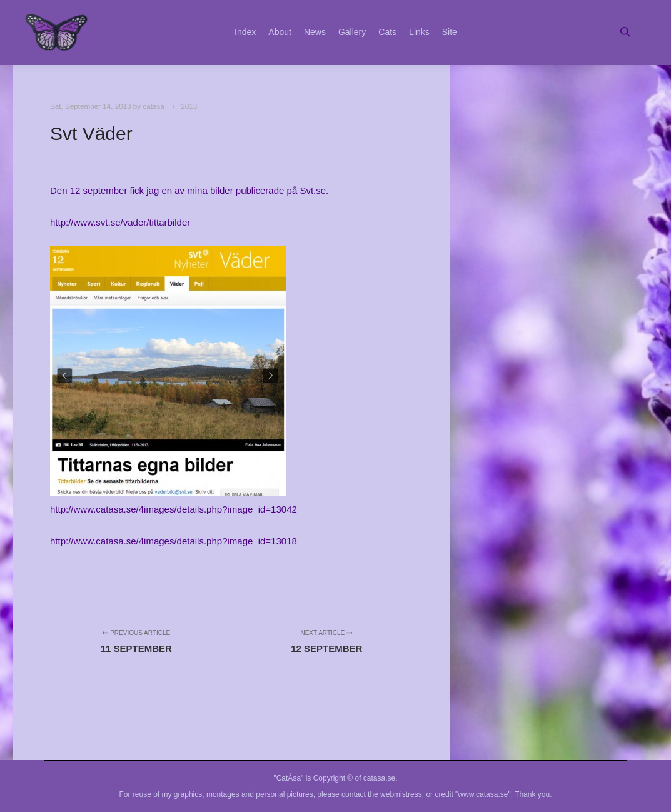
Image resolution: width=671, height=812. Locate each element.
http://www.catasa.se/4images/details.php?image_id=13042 (174, 509)
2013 (189, 106)
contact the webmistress (382, 794)
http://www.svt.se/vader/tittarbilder (120, 222)
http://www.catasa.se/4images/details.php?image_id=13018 (174, 541)
